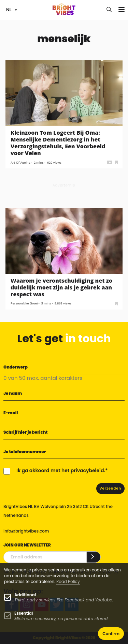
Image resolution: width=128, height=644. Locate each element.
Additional (25, 595)
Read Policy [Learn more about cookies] (68, 581)
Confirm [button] (111, 634)
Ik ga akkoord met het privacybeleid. (61, 470)
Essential (24, 613)
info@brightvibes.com (26, 531)
